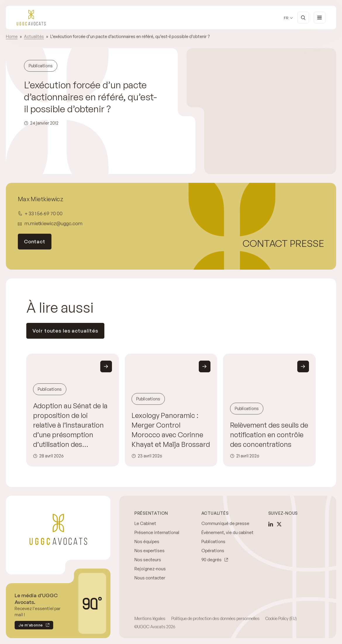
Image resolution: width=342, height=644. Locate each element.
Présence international (157, 532)
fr (286, 18)
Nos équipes (147, 541)
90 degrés (211, 560)
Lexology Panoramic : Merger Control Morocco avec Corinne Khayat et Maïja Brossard (171, 430)
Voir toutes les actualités (65, 331)
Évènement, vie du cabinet (227, 532)
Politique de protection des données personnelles (215, 618)
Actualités (34, 36)
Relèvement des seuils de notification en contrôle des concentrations (269, 435)
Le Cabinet (145, 523)
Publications (213, 541)
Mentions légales (150, 618)
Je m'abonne (29, 626)
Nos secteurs (148, 560)
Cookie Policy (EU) (281, 618)
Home (12, 36)
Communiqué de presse (225, 523)
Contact (35, 241)
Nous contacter (150, 578)
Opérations (213, 551)
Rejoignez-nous (150, 569)
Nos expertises (150, 551)
